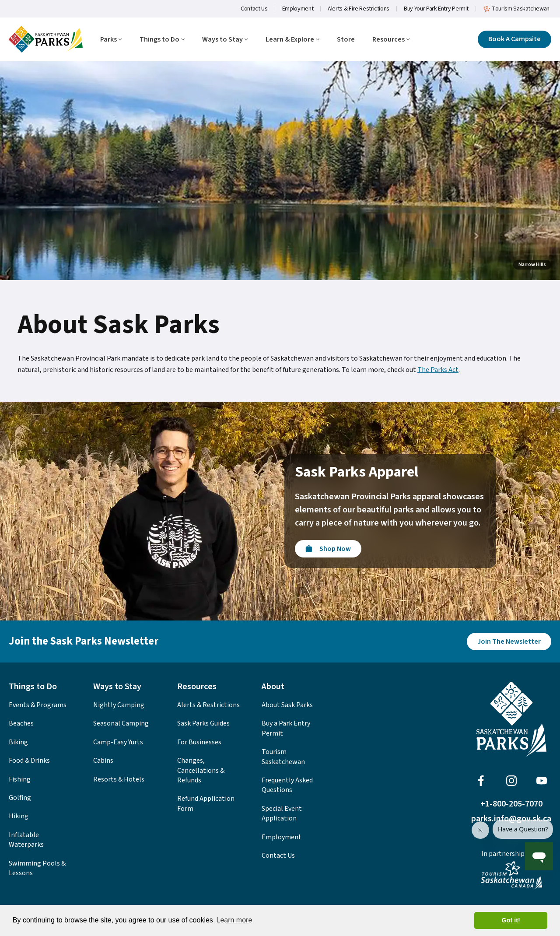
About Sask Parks (287, 705)
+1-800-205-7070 (511, 804)
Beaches (21, 723)
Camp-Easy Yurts (118, 742)
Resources (391, 40)
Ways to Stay (225, 40)
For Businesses (199, 742)
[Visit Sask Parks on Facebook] (481, 781)
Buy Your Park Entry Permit (436, 9)
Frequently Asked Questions (287, 785)
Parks (111, 40)
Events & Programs (38, 705)
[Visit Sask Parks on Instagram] (511, 781)
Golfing (20, 798)
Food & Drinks (29, 761)
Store (346, 40)
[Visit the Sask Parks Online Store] (328, 549)
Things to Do (162, 40)
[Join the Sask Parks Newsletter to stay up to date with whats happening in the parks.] (509, 642)
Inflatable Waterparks (26, 840)
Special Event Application (282, 813)
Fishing (20, 779)
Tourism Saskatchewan (516, 9)
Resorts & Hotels (119, 779)
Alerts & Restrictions (208, 705)
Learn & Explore (292, 40)
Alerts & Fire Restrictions (359, 9)
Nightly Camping (119, 705)
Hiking (19, 816)
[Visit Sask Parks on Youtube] (542, 781)
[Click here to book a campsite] (514, 39)
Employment (298, 9)
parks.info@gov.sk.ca (511, 819)
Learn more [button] (234, 920)
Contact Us (254, 9)
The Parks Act (438, 370)
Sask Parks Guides (203, 723)
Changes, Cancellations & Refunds (201, 770)
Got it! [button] (511, 920)
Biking (18, 742)
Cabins (103, 761)
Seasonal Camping (121, 723)
